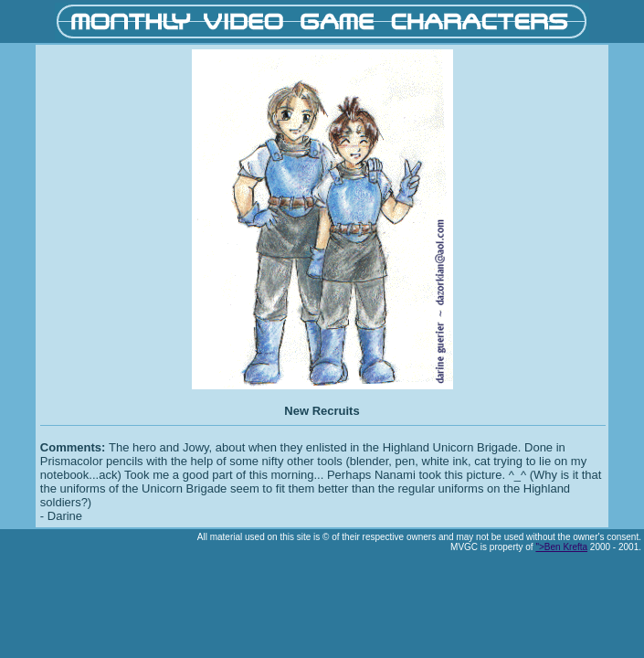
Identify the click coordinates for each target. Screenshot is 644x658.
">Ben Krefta (561, 547)
